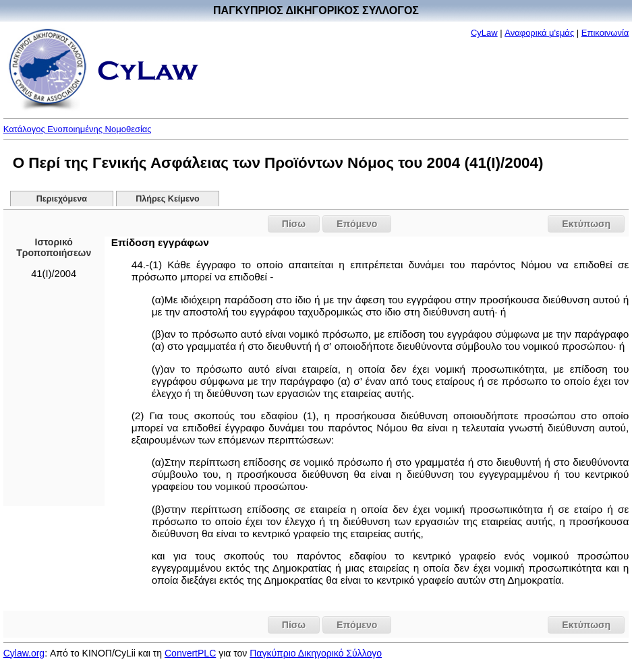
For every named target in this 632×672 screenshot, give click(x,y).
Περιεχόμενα (62, 199)
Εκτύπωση (586, 224)
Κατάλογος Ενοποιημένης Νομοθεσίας (78, 129)
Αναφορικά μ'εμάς (539, 33)
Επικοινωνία (605, 33)
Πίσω (294, 224)
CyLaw (484, 33)
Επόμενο (357, 224)
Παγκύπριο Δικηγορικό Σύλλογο (316, 653)
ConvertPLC (190, 653)
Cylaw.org (24, 653)
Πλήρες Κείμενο (168, 199)
